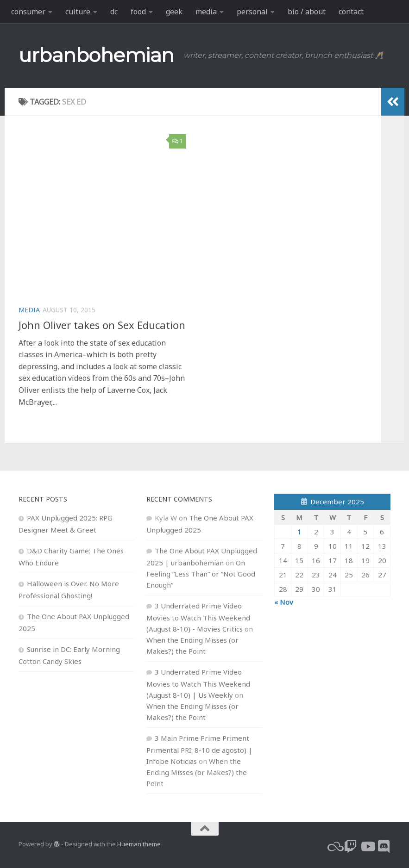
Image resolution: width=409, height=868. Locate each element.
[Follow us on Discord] (384, 847)
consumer (28, 12)
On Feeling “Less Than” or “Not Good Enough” (201, 574)
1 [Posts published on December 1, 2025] (299, 532)
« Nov (284, 602)
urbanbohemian (96, 55)
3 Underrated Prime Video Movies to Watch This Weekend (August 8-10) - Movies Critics (198, 617)
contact (351, 12)
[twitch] (351, 847)
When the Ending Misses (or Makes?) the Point (197, 772)
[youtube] (367, 847)
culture (78, 12)
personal (252, 12)
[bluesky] (334, 847)
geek (174, 12)
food (138, 12)
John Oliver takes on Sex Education (102, 325)
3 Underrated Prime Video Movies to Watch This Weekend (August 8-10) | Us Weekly (198, 683)
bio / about (307, 12)
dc (114, 12)
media (206, 12)
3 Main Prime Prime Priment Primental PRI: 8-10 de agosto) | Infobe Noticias (199, 750)
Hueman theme (139, 844)
